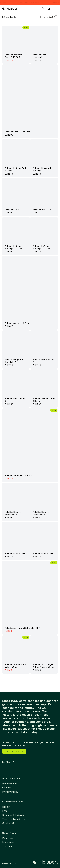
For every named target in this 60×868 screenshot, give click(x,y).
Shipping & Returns (13, 815)
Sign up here (14, 751)
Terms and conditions (14, 819)
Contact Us (9, 823)
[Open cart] (49, 9)
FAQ (5, 811)
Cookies (7, 788)
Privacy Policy (10, 792)
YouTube (7, 846)
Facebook (8, 838)
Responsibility (10, 784)
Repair (6, 807)
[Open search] (43, 9)
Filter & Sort (49, 17)
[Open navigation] (55, 9)
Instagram (8, 842)
